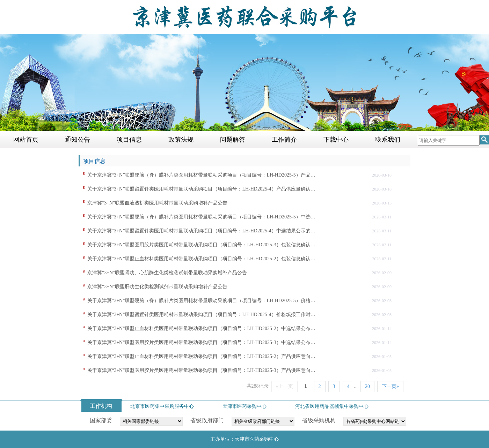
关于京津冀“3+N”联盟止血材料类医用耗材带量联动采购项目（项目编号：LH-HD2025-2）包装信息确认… (201, 259)
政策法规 (181, 140)
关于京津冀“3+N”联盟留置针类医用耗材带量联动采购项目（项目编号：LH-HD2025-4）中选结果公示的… (201, 231)
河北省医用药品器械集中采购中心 (332, 406)
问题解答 (233, 140)
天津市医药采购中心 (245, 406)
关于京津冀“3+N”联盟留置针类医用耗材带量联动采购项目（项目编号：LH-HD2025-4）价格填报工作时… (201, 315)
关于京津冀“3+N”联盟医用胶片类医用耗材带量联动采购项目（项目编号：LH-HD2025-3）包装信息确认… (201, 245)
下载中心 (336, 140)
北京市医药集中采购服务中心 (162, 406)
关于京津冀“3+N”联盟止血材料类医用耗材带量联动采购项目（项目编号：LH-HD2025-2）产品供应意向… (201, 356)
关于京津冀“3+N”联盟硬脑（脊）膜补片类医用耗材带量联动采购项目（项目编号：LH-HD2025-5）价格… (201, 301)
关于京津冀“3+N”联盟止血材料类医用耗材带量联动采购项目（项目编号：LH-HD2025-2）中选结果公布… (201, 328)
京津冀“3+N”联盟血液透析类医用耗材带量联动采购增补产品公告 (157, 203)
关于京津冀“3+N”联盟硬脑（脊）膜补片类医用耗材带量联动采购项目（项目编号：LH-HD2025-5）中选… (201, 217)
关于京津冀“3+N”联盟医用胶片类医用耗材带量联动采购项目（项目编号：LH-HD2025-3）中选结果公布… (201, 342)
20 (367, 386)
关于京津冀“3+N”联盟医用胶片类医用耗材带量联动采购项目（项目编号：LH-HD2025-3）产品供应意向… (201, 370)
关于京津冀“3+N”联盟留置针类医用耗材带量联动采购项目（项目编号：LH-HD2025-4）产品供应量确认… (201, 189)
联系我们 (388, 140)
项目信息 (129, 140)
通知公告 (78, 140)
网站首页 (26, 140)
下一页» (390, 386)
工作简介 (284, 140)
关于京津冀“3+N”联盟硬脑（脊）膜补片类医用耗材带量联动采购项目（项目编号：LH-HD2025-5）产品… (201, 175)
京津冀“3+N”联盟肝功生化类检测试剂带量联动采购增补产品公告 (157, 287)
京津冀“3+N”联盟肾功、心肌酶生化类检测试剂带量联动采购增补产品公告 (167, 273)
